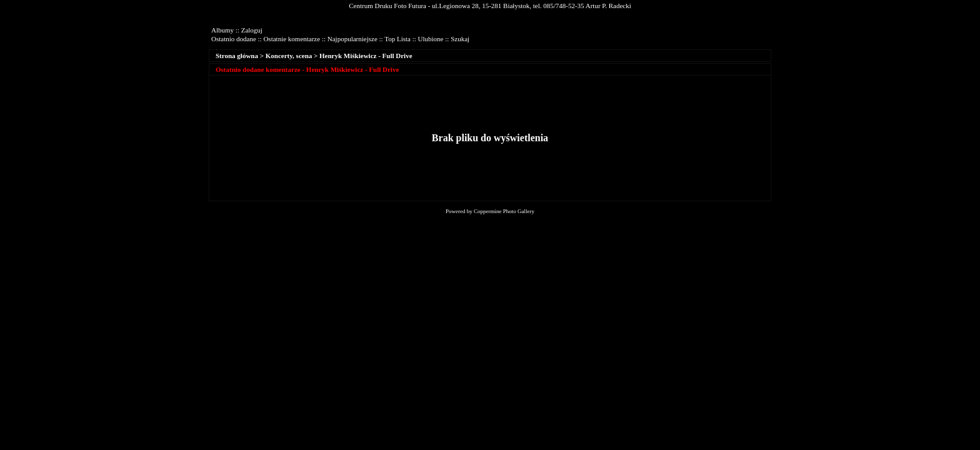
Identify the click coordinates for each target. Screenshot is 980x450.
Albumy (222, 30)
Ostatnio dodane (234, 39)
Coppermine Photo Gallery (504, 211)
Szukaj (460, 39)
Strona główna (237, 56)
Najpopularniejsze (352, 39)
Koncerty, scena (289, 56)
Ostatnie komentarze (292, 39)
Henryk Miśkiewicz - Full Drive (366, 56)
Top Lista (397, 39)
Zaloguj (252, 30)
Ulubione (431, 39)
